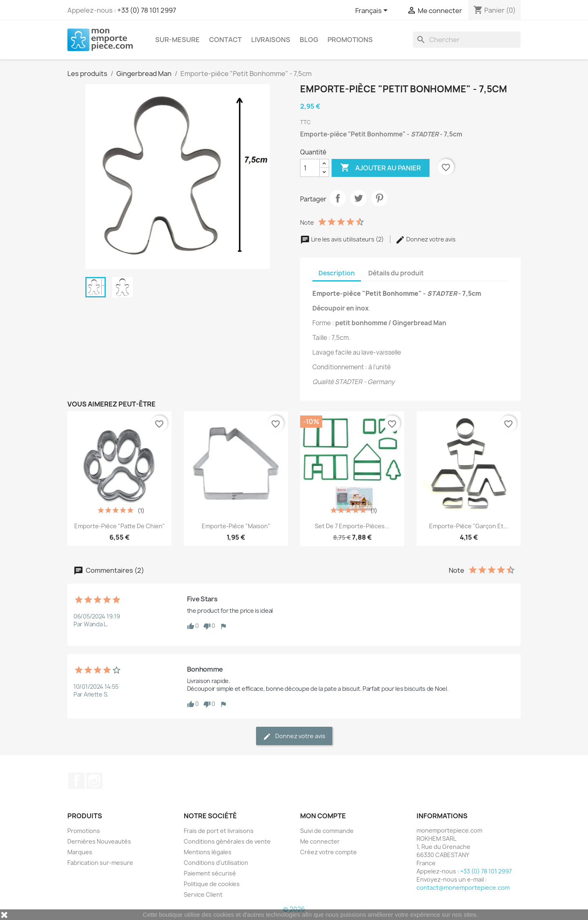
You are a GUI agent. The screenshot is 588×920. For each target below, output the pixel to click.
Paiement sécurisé (210, 873)
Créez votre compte (329, 852)
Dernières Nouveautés (99, 841)
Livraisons (271, 40)
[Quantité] (310, 168)
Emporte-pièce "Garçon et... (469, 526)
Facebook (76, 781)
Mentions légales (208, 852)
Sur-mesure (177, 40)
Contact (225, 40)
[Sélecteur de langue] (373, 11)
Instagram (94, 781)
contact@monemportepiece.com (463, 888)
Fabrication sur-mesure (100, 863)
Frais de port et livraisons (219, 831)
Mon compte (323, 816)
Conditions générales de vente (227, 841)
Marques (80, 852)
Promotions (350, 40)
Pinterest (379, 198)
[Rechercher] (467, 40)
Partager (338, 198)
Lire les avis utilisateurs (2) (343, 239)
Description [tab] (337, 273)
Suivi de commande (327, 831)
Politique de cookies (212, 884)
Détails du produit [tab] (396, 273)
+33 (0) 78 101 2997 (147, 10)
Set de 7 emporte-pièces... (352, 526)
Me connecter (320, 841)
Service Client (203, 894)
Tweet (359, 198)
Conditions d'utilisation (216, 863)
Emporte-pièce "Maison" (236, 526)
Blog (309, 40)
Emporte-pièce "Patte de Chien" (120, 526)
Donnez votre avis (425, 239)
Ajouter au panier (381, 168)
